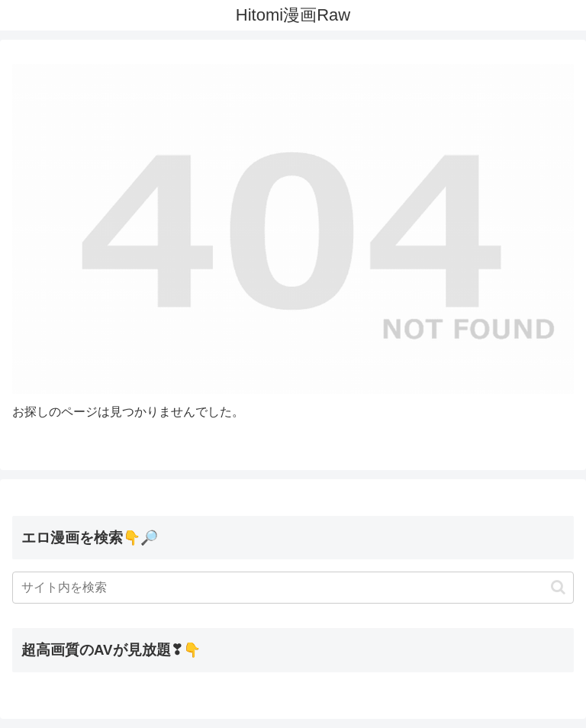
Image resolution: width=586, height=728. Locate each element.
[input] (293, 588)
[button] (558, 587)
